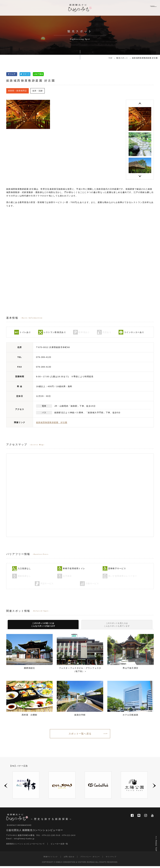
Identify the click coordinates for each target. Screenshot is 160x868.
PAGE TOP (156, 843)
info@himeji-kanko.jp (24, 841)
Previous (140, 104)
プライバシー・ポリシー (90, 859)
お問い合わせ (69, 859)
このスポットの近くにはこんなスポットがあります (43, 625)
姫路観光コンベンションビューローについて (25, 846)
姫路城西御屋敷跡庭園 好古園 (52, 422)
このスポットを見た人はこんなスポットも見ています (117, 625)
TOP (110, 58)
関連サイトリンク (51, 859)
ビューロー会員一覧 (59, 846)
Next (140, 176)
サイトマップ (111, 859)
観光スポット (122, 58)
